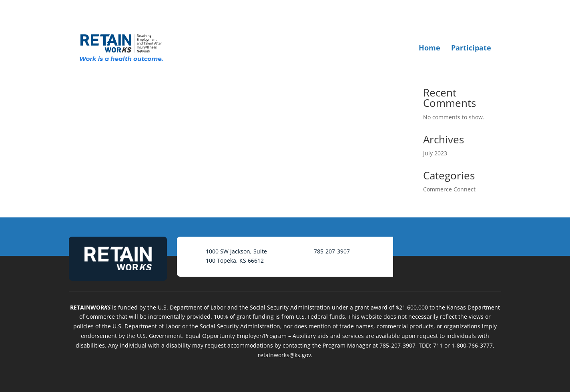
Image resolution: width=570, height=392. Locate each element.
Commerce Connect (449, 189)
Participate (471, 48)
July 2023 (435, 153)
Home (430, 48)
